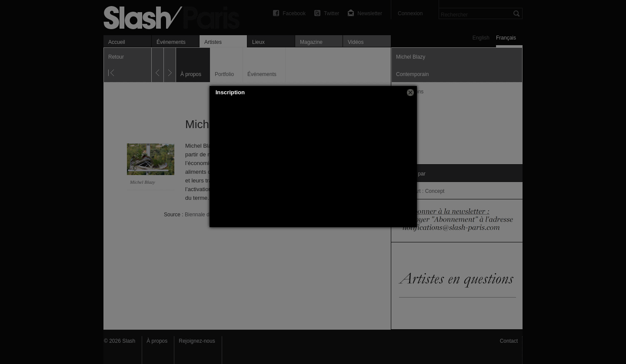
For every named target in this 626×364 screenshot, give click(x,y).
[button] (410, 93)
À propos (157, 341)
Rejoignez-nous (197, 341)
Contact (509, 341)
